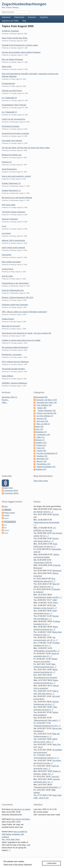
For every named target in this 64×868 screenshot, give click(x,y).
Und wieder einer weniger (12, 141)
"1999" (55, 600)
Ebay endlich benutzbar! (11, 262)
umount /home (7, 269)
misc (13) (39, 429)
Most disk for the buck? (11, 326)
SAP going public (9, 205)
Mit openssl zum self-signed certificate (17, 198)
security (6, 533)
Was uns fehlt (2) (43, 424)
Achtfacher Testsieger (10, 31)
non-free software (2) (45, 416)
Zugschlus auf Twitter (10, 21)
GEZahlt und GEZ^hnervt (12, 91)
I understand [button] (51, 863)
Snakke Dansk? (8, 319)
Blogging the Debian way (12, 155)
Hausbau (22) (42, 456)
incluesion (10, 521)
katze (5, 525)
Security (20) (42, 419)
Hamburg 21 (7, 162)
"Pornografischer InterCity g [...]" (46, 758)
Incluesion (32, 17)
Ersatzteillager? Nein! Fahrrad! (14, 105)
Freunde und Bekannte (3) (47, 453)
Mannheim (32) (43, 459)
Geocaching (7, 255)
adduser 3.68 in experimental (13, 240)
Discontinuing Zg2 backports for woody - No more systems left (26, 333)
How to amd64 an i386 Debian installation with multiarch (15, 834)
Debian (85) (42, 408)
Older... (5, 403)
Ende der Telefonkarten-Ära (13, 290)
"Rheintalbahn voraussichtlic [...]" (47, 651)
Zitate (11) (41, 437)
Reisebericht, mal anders (12, 355)
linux (5, 528)
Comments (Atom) (11, 493)
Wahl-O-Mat (7, 67)
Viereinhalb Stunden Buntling (13, 369)
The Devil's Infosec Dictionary (14, 212)
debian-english (9, 513)
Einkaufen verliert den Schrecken (15, 305)
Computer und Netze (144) (46, 400)
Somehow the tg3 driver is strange (15, 133)
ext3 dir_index (7, 276)
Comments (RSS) (11, 491)
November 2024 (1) (10, 397)
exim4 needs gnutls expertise (13, 248)
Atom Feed (8, 488)
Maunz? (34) (42, 461)
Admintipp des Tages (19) (47, 403)
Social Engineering (9, 169)
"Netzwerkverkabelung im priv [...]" (47, 726)
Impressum (6, 17)
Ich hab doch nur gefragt (21, 809)
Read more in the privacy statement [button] (18, 864)
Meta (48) (40, 427)
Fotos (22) (41, 448)
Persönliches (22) (43, 464)
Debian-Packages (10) (47, 411)
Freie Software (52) (44, 405)
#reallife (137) (41, 443)
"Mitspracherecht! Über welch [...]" (47, 720)
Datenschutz (19, 17)
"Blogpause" (57, 571)
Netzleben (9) (41, 432)
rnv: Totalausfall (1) (9, 112)
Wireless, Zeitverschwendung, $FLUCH (17, 298)
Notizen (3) (40, 440)
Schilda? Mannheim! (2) (11, 183)
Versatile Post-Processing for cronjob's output (20, 45)
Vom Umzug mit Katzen (21, 819)
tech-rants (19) (42, 421)
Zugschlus (44, 17)
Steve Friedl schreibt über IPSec (15, 38)
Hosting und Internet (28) (46, 413)
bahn (6, 506)
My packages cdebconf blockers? (15, 347)
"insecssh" (55, 777)
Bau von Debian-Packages (12, 59)
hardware (6, 518)
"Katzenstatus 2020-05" (43, 563)
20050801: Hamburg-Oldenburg (14, 383)
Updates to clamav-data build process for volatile (21, 340)
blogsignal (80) (42, 397)
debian (8, 509)
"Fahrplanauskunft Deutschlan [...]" (47, 787)
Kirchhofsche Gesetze (11, 126)
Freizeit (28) (41, 451)
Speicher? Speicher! (10, 219)
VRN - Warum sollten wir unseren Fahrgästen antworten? (25, 312)
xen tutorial (6, 233)
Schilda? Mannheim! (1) (11, 191)
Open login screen (41, 481)
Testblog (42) (41, 469)
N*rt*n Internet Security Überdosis (15, 362)
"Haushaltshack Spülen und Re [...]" (48, 597)
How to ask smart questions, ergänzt (16, 176)
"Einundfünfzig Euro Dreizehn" (46, 678)
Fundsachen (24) (43, 435)
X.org (4, 226)
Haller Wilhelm (8, 376)
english (7, 515)
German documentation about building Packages (21, 52)
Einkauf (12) (41, 445)
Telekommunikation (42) (46, 467)
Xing (24, 21)
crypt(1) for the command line (13, 119)
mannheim (7, 530)
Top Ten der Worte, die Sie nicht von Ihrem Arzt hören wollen (26, 148)
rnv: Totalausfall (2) (9, 98)
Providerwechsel (8, 84)
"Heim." (56, 603)
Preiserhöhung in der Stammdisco (15, 283)
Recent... (5, 400)
